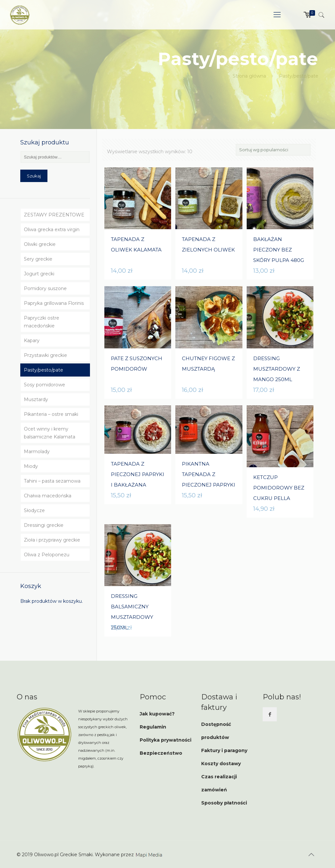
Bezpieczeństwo (161, 753)
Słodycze (34, 510)
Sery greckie (38, 259)
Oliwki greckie (40, 244)
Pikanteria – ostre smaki (51, 414)
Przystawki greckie (45, 355)
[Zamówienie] (273, 150)
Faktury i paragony (224, 750)
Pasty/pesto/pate (44, 370)
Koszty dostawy (221, 764)
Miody (31, 466)
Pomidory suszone (45, 288)
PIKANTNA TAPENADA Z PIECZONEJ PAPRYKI (209, 474)
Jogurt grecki (39, 274)
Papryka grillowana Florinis (54, 303)
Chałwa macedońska (48, 496)
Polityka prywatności (166, 740)
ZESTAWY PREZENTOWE (54, 215)
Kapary (32, 341)
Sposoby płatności (224, 803)
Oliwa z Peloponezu (47, 555)
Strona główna (249, 76)
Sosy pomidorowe (44, 385)
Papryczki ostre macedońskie (42, 322)
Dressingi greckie (44, 525)
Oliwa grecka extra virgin (52, 230)
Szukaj (34, 176)
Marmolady (37, 452)
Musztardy (36, 399)
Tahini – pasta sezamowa (52, 481)
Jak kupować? (157, 714)
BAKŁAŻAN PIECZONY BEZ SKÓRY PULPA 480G (279, 250)
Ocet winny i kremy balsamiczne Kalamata (50, 433)
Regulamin (153, 727)
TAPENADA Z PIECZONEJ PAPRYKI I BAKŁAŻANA (138, 474)
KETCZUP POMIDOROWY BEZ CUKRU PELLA (279, 488)
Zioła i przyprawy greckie (52, 540)
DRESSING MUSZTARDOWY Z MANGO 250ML (277, 369)
